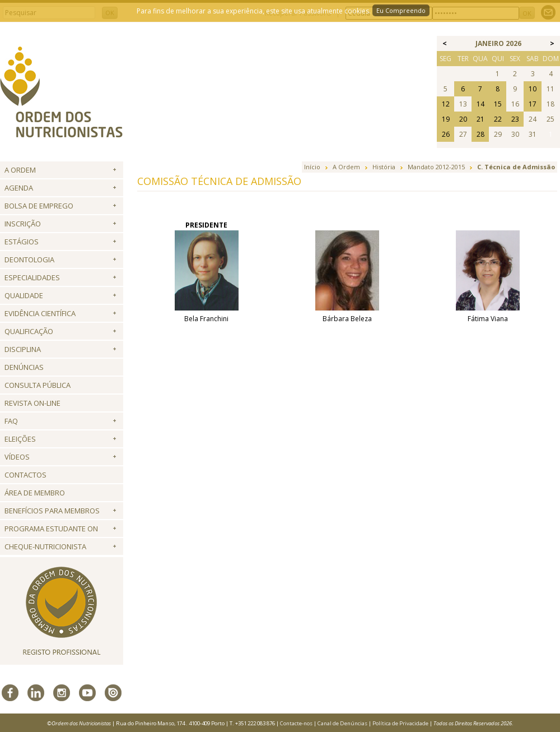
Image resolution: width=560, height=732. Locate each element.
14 (480, 104)
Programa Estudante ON (51, 529)
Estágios (22, 242)
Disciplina (23, 349)
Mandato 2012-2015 (436, 167)
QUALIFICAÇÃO (29, 331)
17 (533, 104)
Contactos (25, 475)
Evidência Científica (40, 313)
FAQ (11, 421)
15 (498, 104)
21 (480, 119)
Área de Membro (35, 493)
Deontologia (29, 260)
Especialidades (32, 277)
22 (498, 119)
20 (463, 119)
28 (480, 134)
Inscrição (23, 224)
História (384, 167)
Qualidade (24, 295)
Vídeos (17, 457)
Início (312, 167)
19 (446, 119)
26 (446, 134)
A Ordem (20, 170)
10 (533, 89)
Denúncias (24, 367)
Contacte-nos (296, 723)
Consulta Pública (38, 385)
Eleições (20, 439)
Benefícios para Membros (52, 511)
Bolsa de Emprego (39, 206)
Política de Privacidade (400, 723)
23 (515, 119)
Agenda (19, 188)
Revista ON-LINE (32, 403)
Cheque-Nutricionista (45, 546)
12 (446, 104)
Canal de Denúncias (342, 723)
